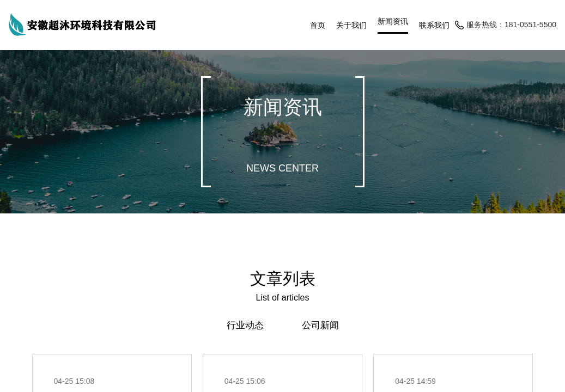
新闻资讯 (393, 22)
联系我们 (434, 25)
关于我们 (351, 25)
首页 (318, 25)
